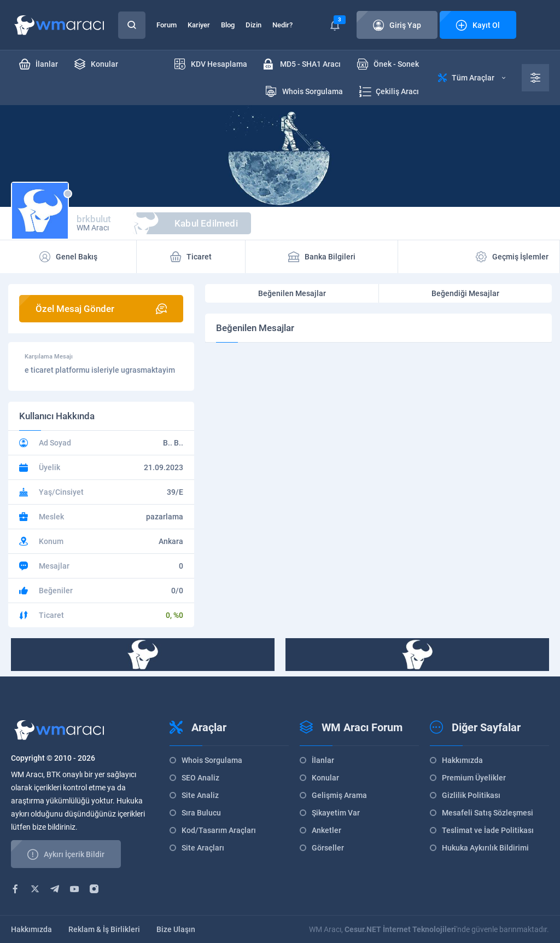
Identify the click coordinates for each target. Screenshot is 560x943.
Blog (228, 25)
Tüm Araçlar (472, 78)
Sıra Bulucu (201, 813)
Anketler (326, 830)
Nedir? (282, 25)
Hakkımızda (462, 760)
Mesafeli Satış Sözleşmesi (488, 813)
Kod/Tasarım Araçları (219, 830)
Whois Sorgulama (212, 760)
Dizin (253, 25)
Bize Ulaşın (176, 929)
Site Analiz (200, 795)
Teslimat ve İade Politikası (488, 830)
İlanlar (323, 760)
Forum (167, 25)
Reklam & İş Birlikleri (104, 929)
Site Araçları (203, 848)
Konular (325, 778)
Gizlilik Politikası (471, 795)
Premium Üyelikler (474, 778)
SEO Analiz (200, 778)
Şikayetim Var (336, 813)
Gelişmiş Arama (339, 795)
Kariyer (199, 25)
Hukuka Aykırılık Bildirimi (485, 848)
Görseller (328, 848)
